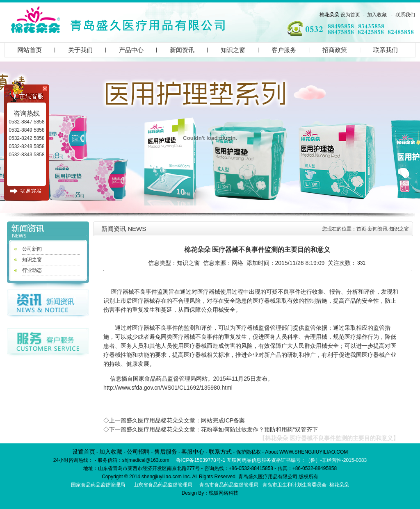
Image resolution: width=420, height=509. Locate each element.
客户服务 (284, 50)
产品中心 (131, 50)
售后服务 (166, 452)
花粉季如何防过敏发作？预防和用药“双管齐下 (259, 429)
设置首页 (84, 452)
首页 (361, 229)
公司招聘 (138, 452)
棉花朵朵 (329, 15)
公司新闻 (32, 249)
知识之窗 (233, 50)
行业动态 (32, 270)
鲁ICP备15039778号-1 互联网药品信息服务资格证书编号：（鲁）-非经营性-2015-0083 (271, 460)
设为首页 (350, 15)
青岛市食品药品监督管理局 (229, 485)
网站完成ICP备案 (223, 420)
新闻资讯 (182, 50)
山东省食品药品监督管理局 (163, 485)
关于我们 (80, 50)
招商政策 (335, 50)
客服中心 (193, 452)
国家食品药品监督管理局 (98, 485)
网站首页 (30, 50)
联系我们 (405, 15)
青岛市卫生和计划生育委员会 (294, 485)
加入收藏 (377, 15)
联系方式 (220, 452)
